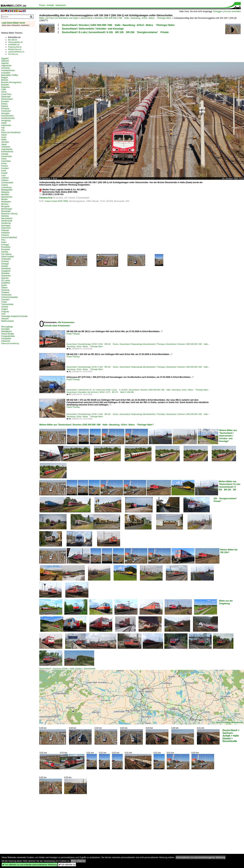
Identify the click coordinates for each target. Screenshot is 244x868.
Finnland (5, 109)
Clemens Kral (46, 198)
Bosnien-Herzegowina (11, 82)
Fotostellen (6, 339)
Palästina (5, 233)
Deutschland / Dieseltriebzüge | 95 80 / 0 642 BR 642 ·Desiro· (93, 344)
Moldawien (6, 202)
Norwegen (6, 226)
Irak (3, 128)
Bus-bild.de (13, 40)
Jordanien (6, 147)
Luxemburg (6, 187)
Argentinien (6, 66)
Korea (4, 164)
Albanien (5, 61)
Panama (5, 235)
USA (3, 314)
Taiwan (4, 288)
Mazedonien (7, 197)
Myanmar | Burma (9, 214)
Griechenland (7, 116)
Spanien (5, 278)
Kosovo (5, 166)
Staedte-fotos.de (15, 49)
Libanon (5, 180)
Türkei (4, 302)
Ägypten (5, 58)
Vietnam (5, 319)
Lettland (5, 178)
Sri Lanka (6, 280)
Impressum (60, 5)
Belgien (5, 78)
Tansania (5, 290)
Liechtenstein (7, 183)
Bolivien (5, 80)
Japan (4, 144)
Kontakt (50, 5)
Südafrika (6, 283)
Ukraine (5, 307)
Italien (4, 140)
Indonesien (6, 125)
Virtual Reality (8, 334)
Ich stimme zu (67, 865)
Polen (4, 242)
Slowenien (6, 276)
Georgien (5, 113)
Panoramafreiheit (9, 238)
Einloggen (218, 11)
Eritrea (4, 104)
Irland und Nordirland (11, 132)
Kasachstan (7, 156)
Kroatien (5, 168)
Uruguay (5, 311)
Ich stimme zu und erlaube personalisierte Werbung (30, 865)
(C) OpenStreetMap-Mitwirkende (228, 722)
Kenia (4, 159)
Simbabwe (6, 269)
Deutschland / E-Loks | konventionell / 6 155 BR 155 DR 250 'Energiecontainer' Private (115, 32)
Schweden (6, 259)
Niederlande (7, 221)
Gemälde (5, 329)
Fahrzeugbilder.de (15, 42)
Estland (5, 106)
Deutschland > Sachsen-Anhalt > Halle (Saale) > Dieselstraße (67, 669)
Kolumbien (6, 161)
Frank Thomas (73, 334)
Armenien (6, 68)
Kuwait (4, 173)
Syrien (4, 285)
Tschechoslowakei (9, 297)
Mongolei (5, 206)
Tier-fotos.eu (13, 54)
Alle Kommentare (66, 322)
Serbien (5, 266)
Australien (6, 73)
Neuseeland (7, 218)
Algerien (5, 63)
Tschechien (6, 295)
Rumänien (6, 247)
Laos (3, 175)
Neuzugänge (7, 327)
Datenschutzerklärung (10, 343)
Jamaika (5, 142)
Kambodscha (7, 152)
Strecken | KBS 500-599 (106, 18)
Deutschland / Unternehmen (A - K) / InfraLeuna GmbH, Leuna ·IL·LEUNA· (97, 390)
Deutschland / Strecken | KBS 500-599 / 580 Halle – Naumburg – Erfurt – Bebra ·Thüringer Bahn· (119, 25)
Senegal (5, 264)
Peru (3, 240)
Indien (4, 123)
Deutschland (87, 18)
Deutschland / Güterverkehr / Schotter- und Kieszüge (93, 29)
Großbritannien (8, 118)
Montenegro (7, 209)
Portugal (5, 245)
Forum (42, 5)
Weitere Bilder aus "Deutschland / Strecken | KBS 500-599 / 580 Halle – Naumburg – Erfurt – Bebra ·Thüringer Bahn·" (97, 425)
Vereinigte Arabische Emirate (14, 316)
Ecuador (5, 101)
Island (4, 135)
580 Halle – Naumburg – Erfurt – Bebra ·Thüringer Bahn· (145, 18)
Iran (3, 130)
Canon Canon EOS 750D (56, 201)
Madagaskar (7, 190)
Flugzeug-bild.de (15, 47)
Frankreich (6, 111)
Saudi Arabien (8, 257)
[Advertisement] (127, 47)
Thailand (5, 292)
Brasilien (5, 85)
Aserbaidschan (8, 70)
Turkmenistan (7, 304)
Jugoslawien (7, 149)
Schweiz (5, 261)
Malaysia (5, 192)
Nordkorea (6, 223)
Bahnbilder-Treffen (10, 75)
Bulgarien (6, 87)
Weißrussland (7, 321)
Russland (5, 249)
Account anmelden (232, 11)
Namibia (5, 216)
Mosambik (6, 211)
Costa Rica (6, 94)
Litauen (5, 185)
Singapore (6, 271)
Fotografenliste (8, 336)
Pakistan (5, 230)
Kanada (5, 154)
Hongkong (6, 121)
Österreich (6, 228)
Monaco (5, 204)
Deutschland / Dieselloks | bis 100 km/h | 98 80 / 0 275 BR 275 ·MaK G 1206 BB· (100, 392)
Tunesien (5, 300)
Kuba (4, 171)
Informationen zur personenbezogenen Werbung (201, 857)
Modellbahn (6, 331)
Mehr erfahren (78, 861)
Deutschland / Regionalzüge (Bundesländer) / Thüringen (142, 344)
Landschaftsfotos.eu (16, 52)
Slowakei (5, 273)
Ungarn (5, 309)
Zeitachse (6, 341)
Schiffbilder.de (14, 44)
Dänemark (6, 97)
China (4, 92)
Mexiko (4, 199)
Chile (3, 90)
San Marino (6, 254)
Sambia (5, 252)
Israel (4, 137)
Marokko (5, 195)
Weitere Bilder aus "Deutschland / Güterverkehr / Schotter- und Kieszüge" (228, 436)
